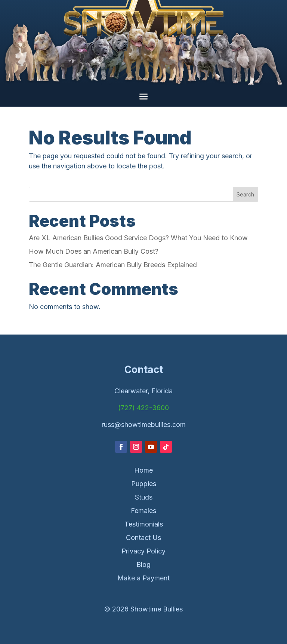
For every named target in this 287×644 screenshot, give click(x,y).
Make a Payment (143, 578)
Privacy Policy (143, 551)
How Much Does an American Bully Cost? (94, 251)
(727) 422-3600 (143, 408)
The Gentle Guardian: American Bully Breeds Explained (113, 265)
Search (245, 194)
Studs (144, 497)
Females (143, 511)
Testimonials (144, 524)
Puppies (144, 484)
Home (143, 470)
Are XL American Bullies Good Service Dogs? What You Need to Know (138, 238)
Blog (143, 564)
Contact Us (143, 538)
